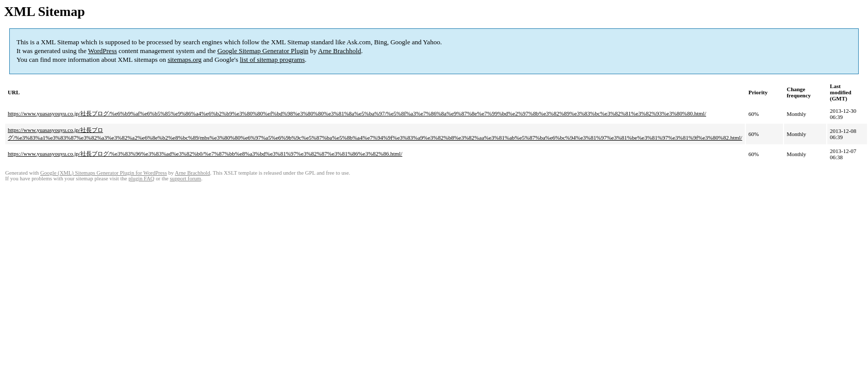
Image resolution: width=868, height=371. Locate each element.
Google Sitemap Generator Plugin (263, 51)
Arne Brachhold (339, 51)
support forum (185, 179)
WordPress (103, 51)
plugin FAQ (141, 179)
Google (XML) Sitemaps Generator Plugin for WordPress (104, 173)
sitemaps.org (185, 60)
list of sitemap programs (272, 60)
